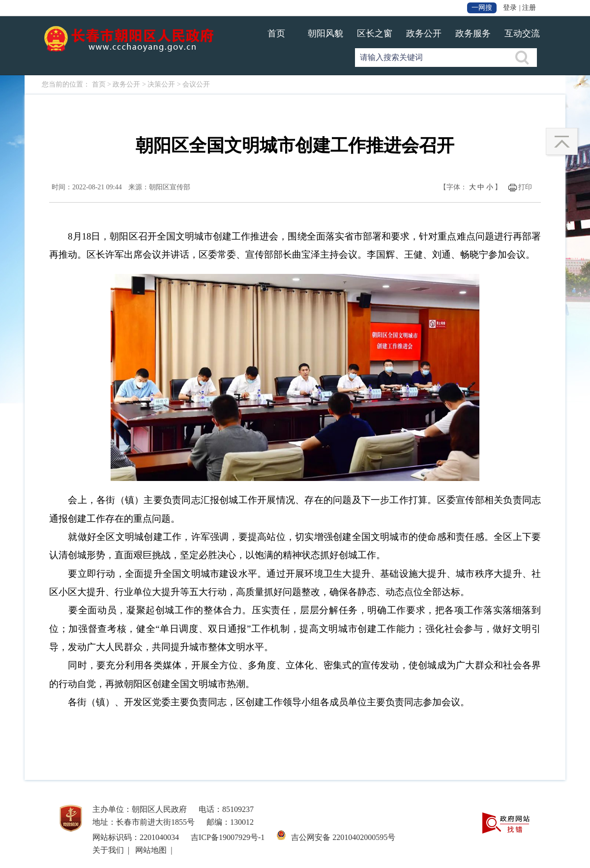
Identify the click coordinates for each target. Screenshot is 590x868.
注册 (529, 8)
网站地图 (151, 850)
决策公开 (161, 84)
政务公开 (424, 33)
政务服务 (473, 33)
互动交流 (522, 33)
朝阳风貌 (325, 33)
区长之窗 (375, 33)
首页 (276, 33)
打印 (525, 187)
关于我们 (108, 850)
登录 (510, 8)
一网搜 (482, 8)
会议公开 (196, 84)
